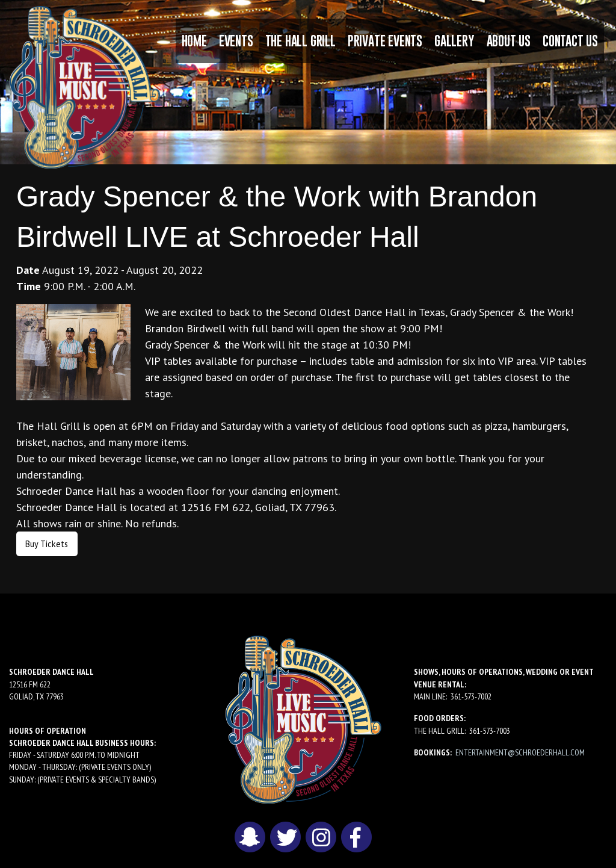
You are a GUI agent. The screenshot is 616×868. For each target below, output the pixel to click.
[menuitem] (194, 41)
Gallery (454, 41)
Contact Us (570, 41)
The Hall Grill (300, 41)
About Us (509, 41)
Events (236, 41)
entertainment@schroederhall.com (520, 752)
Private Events (385, 41)
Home (194, 41)
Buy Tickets (47, 544)
